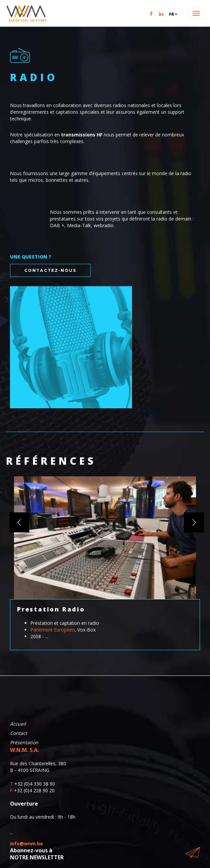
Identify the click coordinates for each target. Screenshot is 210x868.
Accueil (18, 724)
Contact (18, 733)
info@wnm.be (26, 843)
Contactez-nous (50, 270)
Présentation (24, 742)
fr (173, 14)
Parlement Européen (52, 630)
